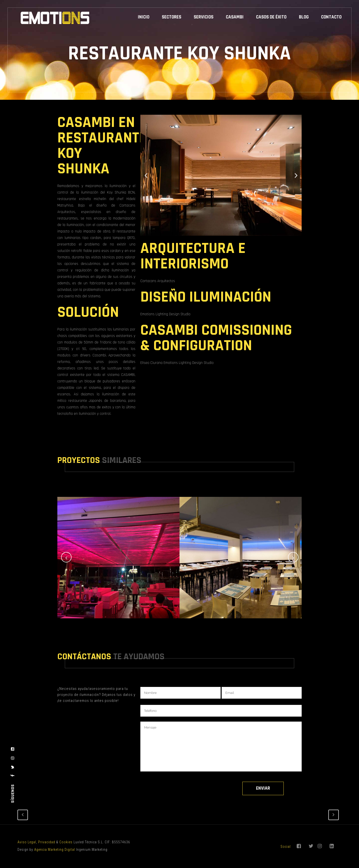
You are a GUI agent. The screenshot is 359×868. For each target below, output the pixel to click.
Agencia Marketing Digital (55, 850)
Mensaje (221, 747)
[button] (146, 175)
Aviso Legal (27, 842)
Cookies (66, 842)
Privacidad (47, 842)
